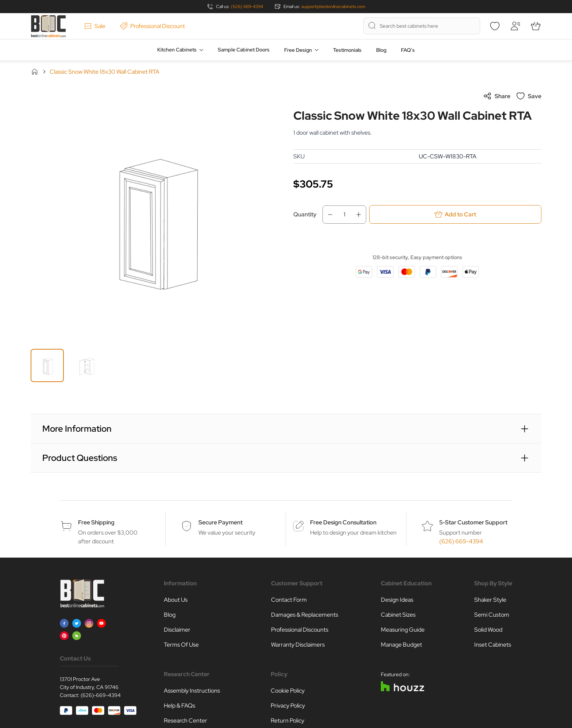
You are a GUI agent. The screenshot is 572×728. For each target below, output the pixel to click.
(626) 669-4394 (247, 7)
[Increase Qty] (361, 215)
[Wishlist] (495, 26)
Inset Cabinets (493, 645)
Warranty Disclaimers (298, 645)
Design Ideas (397, 600)
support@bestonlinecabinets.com (333, 7)
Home (35, 72)
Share (497, 96)
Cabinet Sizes (398, 615)
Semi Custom (492, 615)
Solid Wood (488, 630)
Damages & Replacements (305, 615)
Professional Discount (152, 26)
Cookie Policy (288, 691)
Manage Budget (401, 645)
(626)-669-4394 (101, 695)
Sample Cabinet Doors (244, 50)
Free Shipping (96, 522)
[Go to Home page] (48, 26)
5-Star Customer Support (473, 522)
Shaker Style (490, 600)
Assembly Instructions (192, 691)
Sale (95, 26)
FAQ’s (408, 50)
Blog (381, 50)
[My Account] (515, 26)
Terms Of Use (181, 645)
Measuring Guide (403, 630)
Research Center (185, 721)
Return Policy (287, 721)
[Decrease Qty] (328, 215)
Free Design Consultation (343, 522)
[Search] (372, 26)
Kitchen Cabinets (177, 50)
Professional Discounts (300, 630)
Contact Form (289, 600)
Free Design (298, 50)
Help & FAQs (179, 706)
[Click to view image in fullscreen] (155, 216)
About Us (176, 600)
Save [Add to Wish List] (529, 96)
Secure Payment (221, 522)
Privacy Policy (288, 706)
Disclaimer (177, 630)
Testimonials (347, 50)
